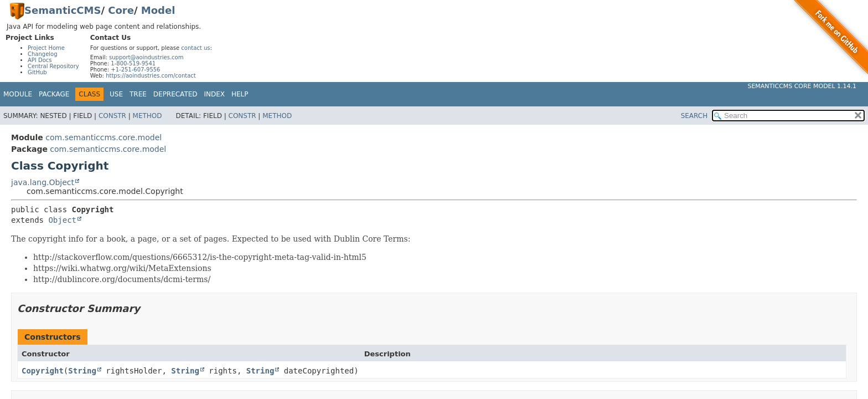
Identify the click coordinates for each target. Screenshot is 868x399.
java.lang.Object (43, 182)
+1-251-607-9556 (135, 70)
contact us (195, 48)
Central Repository (53, 66)
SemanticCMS (63, 10)
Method (148, 116)
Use (116, 94)
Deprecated (175, 94)
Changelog (43, 54)
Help (240, 94)
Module (18, 94)
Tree (138, 94)
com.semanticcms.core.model (104, 137)
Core (121, 10)
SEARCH (694, 116)
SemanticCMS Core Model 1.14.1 (802, 86)
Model (158, 10)
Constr (112, 116)
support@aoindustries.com (146, 57)
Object (62, 220)
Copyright (43, 371)
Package (54, 94)
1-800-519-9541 (133, 63)
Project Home (46, 48)
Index (215, 94)
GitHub (37, 72)
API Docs (40, 60)
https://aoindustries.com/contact (151, 76)
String (82, 371)
